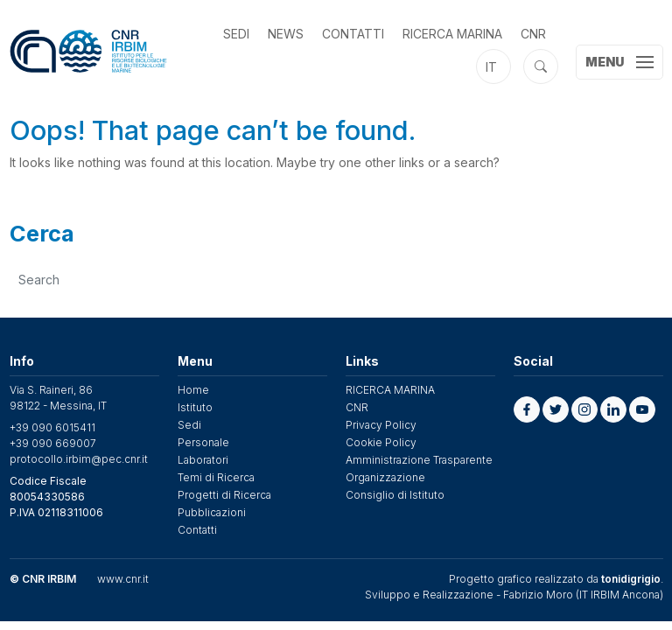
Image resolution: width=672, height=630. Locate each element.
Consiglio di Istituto (395, 495)
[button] (527, 409)
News (286, 34)
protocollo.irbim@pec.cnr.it (79, 459)
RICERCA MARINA (452, 34)
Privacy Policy (381, 425)
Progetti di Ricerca (224, 495)
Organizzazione (385, 477)
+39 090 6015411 (52, 427)
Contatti (353, 34)
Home (193, 390)
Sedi (236, 34)
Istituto (195, 407)
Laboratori (203, 460)
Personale (203, 442)
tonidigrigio (631, 579)
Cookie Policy (381, 442)
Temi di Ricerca (216, 477)
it (491, 67)
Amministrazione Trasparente (419, 460)
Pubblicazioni (212, 512)
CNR (533, 34)
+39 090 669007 (53, 443)
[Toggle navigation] (619, 62)
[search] (337, 279)
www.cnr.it (123, 579)
